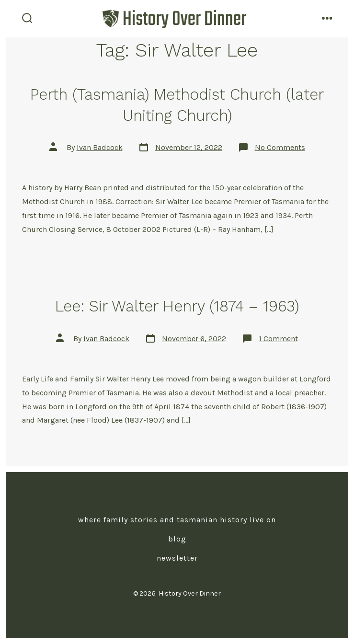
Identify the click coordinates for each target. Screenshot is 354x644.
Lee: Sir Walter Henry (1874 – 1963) (177, 306)
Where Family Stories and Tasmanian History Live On (177, 520)
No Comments (280, 147)
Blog (177, 539)
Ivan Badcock (100, 147)
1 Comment (278, 339)
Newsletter (177, 558)
